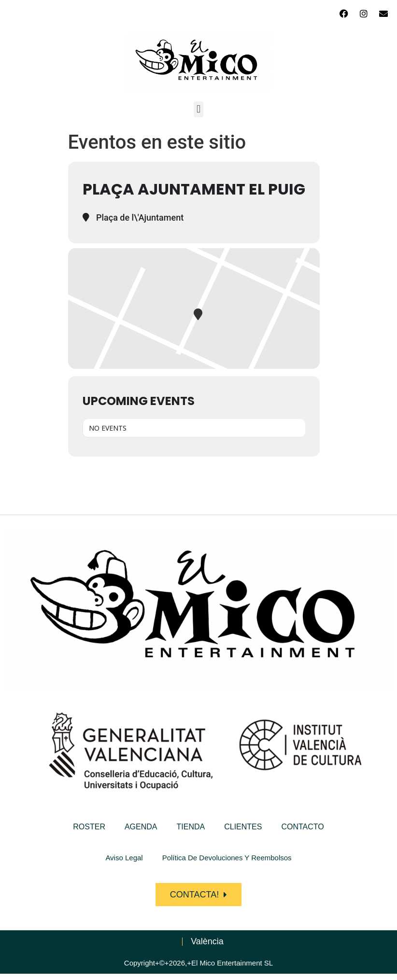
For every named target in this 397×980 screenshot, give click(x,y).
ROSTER (89, 827)
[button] (198, 109)
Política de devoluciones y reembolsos (227, 858)
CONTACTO (302, 827)
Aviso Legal (124, 858)
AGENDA (141, 827)
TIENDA (191, 827)
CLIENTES (243, 827)
